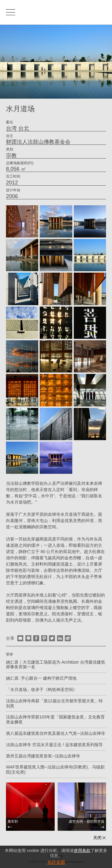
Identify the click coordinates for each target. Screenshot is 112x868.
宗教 (11, 156)
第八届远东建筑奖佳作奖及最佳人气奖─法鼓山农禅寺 (56, 733)
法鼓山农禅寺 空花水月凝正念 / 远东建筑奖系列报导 (54, 745)
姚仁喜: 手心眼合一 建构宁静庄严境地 (41, 678)
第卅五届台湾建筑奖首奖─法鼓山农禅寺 (43, 756)
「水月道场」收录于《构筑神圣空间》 (42, 690)
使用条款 (82, 850)
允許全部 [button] (56, 862)
